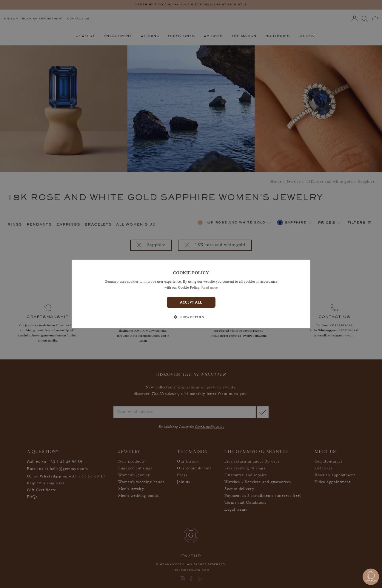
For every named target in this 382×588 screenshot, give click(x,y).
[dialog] (191, 294)
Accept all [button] (191, 302)
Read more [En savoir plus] (210, 287)
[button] (191, 317)
